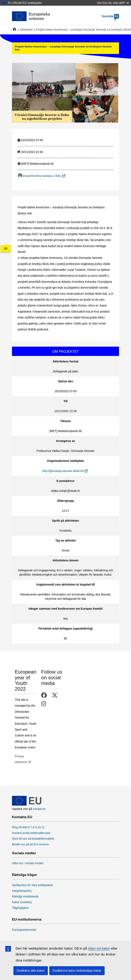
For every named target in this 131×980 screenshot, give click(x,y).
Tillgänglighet (20, 908)
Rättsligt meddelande (25, 896)
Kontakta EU (22, 817)
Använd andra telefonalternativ (31, 833)
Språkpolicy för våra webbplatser (33, 885)
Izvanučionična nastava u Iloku (42, 176)
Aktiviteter (26, 30)
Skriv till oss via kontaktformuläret (33, 839)
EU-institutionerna (27, 920)
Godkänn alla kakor (31, 971)
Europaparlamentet (24, 930)
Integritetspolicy (22, 891)
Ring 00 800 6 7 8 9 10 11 (28, 827)
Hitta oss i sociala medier (28, 863)
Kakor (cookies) (22, 902)
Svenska (110, 16)
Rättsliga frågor (25, 875)
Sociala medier (24, 853)
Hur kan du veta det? (113, 3)
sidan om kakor (99, 948)
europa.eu (39, 809)
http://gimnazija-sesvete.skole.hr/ (63, 471)
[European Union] (27, 805)
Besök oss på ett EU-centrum (30, 844)
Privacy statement (21, 759)
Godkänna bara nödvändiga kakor (77, 971)
